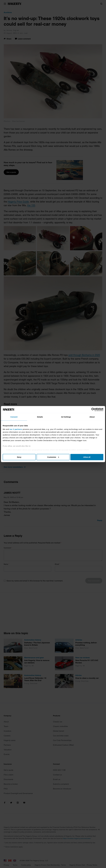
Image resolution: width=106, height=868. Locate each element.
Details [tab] (40, 417)
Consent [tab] (14, 417)
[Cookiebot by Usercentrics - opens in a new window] (93, 409)
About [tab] (92, 417)
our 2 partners (16, 429)
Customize (53, 457)
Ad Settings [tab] (66, 417)
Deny (19, 457)
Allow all (87, 457)
